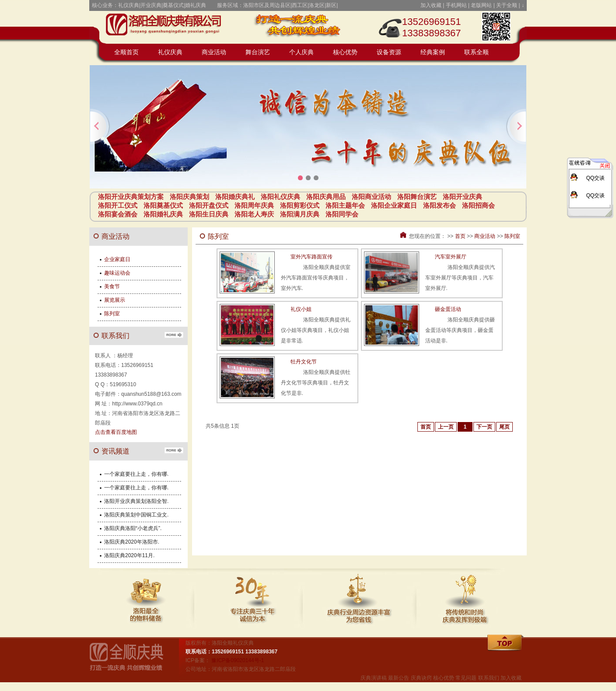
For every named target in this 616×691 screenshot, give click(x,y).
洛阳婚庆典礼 (235, 197)
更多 (174, 335)
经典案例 (433, 52)
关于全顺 (507, 5)
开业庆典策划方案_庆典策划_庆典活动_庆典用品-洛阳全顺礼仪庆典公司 (168, 26)
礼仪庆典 (170, 52)
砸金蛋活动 (448, 309)
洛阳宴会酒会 (118, 214)
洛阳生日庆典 (209, 214)
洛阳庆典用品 (326, 197)
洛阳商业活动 (371, 197)
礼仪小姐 (301, 309)
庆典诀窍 (421, 678)
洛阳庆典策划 (189, 197)
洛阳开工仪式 (118, 205)
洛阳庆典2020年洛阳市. (132, 542)
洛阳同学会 (342, 214)
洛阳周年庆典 (254, 205)
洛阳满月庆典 (300, 214)
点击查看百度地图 (116, 432)
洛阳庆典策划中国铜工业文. (136, 515)
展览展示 (115, 300)
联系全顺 (476, 52)
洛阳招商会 (478, 205)
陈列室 (512, 236)
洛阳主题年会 (345, 205)
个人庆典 (301, 52)
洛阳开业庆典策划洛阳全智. (136, 501)
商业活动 (214, 52)
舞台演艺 (258, 52)
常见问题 (466, 678)
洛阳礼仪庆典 (280, 197)
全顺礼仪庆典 (133, 660)
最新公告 (399, 678)
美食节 (112, 286)
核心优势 (345, 52)
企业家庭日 (117, 259)
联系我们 (489, 678)
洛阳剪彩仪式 (300, 205)
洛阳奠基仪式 (163, 205)
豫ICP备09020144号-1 (238, 660)
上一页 (446, 427)
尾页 (504, 427)
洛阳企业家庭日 (394, 205)
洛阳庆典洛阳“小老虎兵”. (133, 528)
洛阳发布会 (439, 205)
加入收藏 (431, 5)
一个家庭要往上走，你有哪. (136, 474)
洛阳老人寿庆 (254, 214)
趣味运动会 (117, 273)
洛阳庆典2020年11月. (129, 555)
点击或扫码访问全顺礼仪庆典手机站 (496, 26)
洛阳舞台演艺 (417, 197)
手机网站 (456, 5)
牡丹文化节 (304, 362)
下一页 (484, 427)
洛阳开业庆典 (462, 197)
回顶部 (506, 644)
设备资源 (389, 52)
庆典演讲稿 (374, 678)
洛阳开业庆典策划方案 (131, 197)
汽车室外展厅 (451, 257)
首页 (460, 236)
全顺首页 (126, 52)
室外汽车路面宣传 (311, 257)
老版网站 (481, 5)
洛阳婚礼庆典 (163, 214)
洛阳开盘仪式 (209, 205)
